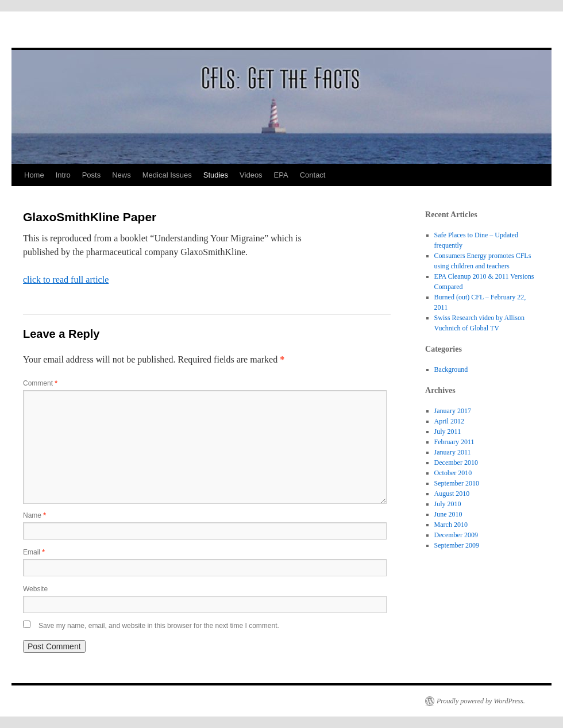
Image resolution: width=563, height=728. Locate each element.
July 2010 (448, 504)
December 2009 (456, 535)
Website (35, 589)
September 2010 (457, 483)
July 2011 (448, 432)
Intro (63, 175)
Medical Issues (167, 175)
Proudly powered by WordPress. (481, 701)
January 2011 (453, 452)
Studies (216, 175)
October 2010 (453, 473)
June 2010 (448, 514)
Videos (251, 175)
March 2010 (451, 525)
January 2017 (453, 411)
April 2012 (449, 421)
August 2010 (452, 494)
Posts (92, 175)
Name (34, 515)
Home (34, 175)
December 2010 (456, 463)
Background (451, 369)
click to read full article (66, 280)
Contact (313, 175)
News (122, 175)
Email (34, 552)
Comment (40, 383)
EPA (281, 175)
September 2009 (457, 545)
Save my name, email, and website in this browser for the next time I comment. (159, 626)
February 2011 (454, 442)
